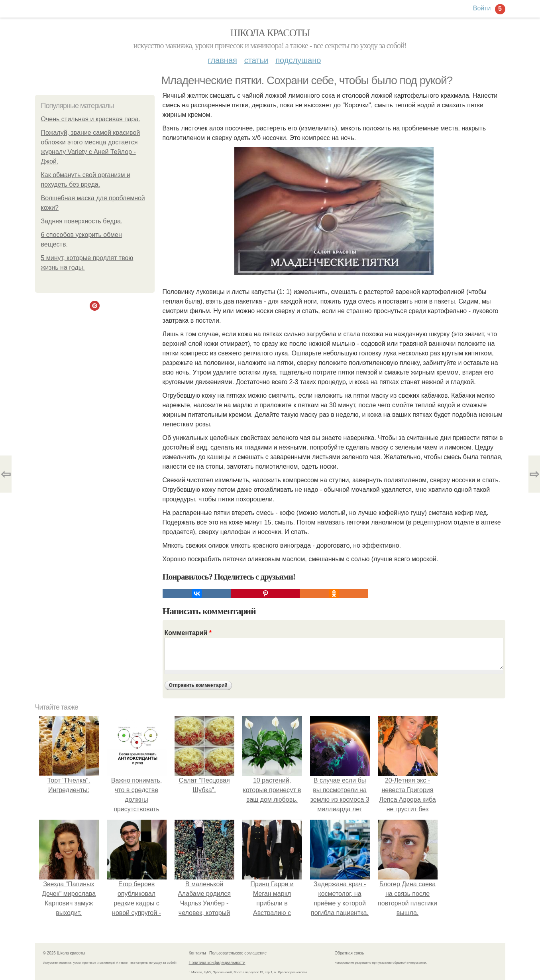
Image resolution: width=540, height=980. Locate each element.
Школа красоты (270, 33)
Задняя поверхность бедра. (82, 221)
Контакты (197, 953)
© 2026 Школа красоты (64, 953)
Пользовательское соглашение (238, 953)
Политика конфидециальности (217, 963)
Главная (223, 60)
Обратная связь (350, 953)
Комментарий (188, 633)
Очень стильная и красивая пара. (91, 119)
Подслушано (298, 60)
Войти (482, 8)
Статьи (256, 60)
